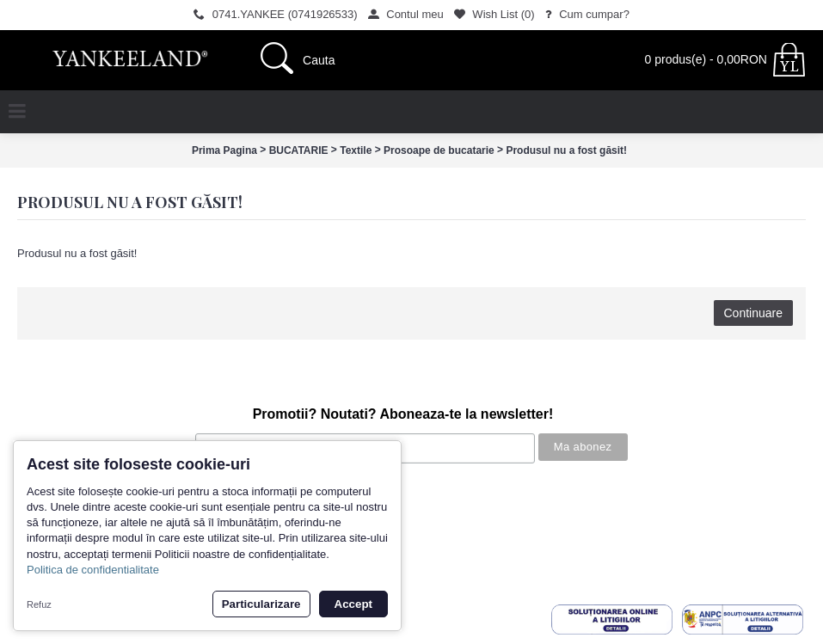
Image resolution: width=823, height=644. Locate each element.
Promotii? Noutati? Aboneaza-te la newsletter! (403, 414)
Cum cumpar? (48, 509)
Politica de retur (52, 545)
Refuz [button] (39, 604)
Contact (32, 562)
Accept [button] (353, 604)
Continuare (754, 313)
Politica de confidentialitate (93, 570)
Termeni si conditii (57, 527)
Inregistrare (41, 579)
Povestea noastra (56, 492)
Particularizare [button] (261, 604)
